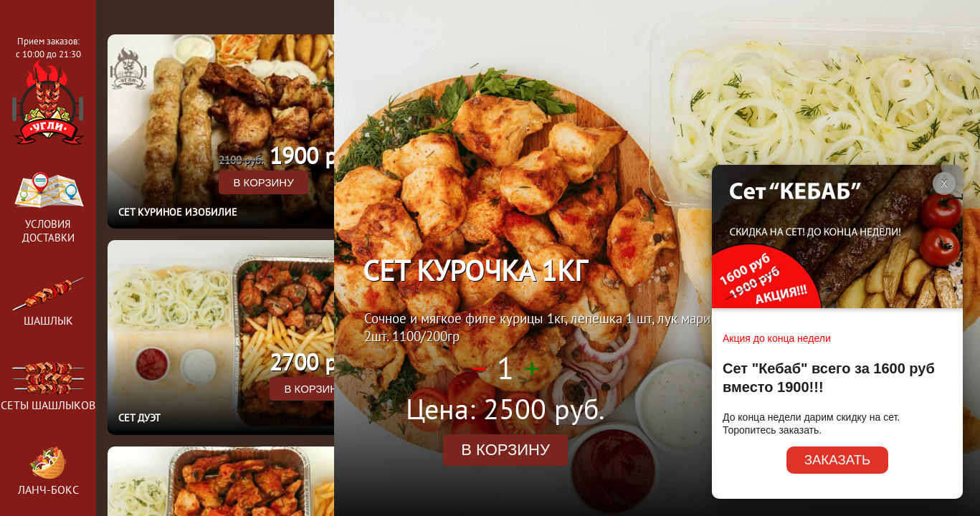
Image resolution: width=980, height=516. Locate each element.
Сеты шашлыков (48, 398)
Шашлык (48, 302)
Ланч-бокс (48, 482)
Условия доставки (48, 204)
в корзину (263, 182)
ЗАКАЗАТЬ (838, 460)
